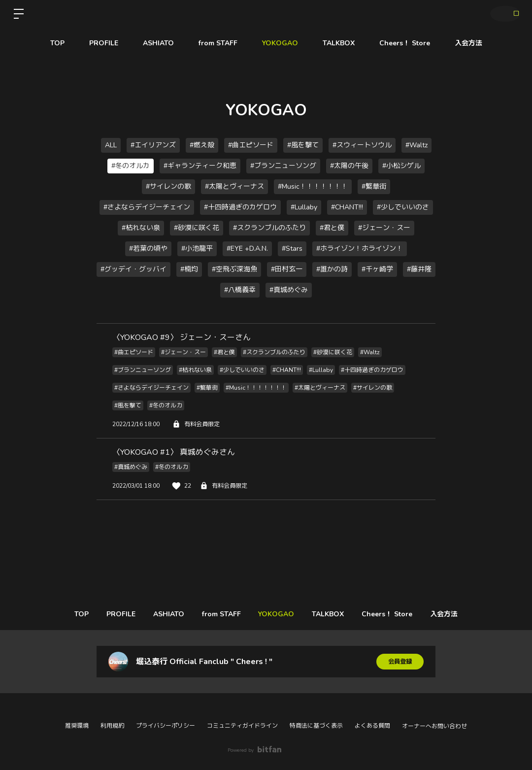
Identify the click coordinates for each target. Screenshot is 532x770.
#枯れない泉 (141, 228)
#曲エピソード (251, 145)
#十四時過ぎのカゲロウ (240, 207)
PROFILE (104, 43)
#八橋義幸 (240, 290)
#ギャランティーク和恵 (200, 166)
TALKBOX (339, 43)
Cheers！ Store (405, 43)
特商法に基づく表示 (316, 726)
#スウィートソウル (362, 145)
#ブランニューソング (283, 166)
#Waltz (416, 145)
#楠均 (189, 269)
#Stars (292, 249)
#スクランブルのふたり (269, 228)
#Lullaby (304, 207)
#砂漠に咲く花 (197, 228)
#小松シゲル (401, 166)
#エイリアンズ (153, 145)
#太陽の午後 (349, 166)
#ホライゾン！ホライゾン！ (360, 249)
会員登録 (400, 661)
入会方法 (468, 43)
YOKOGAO (280, 43)
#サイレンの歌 (168, 186)
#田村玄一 (287, 269)
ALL (111, 145)
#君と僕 (332, 228)
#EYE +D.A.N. (247, 249)
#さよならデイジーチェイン (147, 207)
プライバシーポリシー (166, 726)
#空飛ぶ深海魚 (234, 269)
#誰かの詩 (332, 269)
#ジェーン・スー (384, 228)
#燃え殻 (202, 145)
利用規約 (112, 726)
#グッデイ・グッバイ (133, 269)
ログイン (502, 14)
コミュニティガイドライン (242, 726)
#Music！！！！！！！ (313, 186)
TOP (57, 43)
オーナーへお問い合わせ (434, 726)
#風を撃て (303, 145)
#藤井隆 (419, 269)
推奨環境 (77, 726)
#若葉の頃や (148, 249)
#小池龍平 (197, 249)
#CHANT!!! (347, 207)
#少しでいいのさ (403, 207)
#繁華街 (374, 186)
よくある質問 (372, 726)
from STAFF (218, 43)
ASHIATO (158, 43)
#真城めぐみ (289, 290)
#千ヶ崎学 (377, 269)
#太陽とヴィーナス (234, 186)
